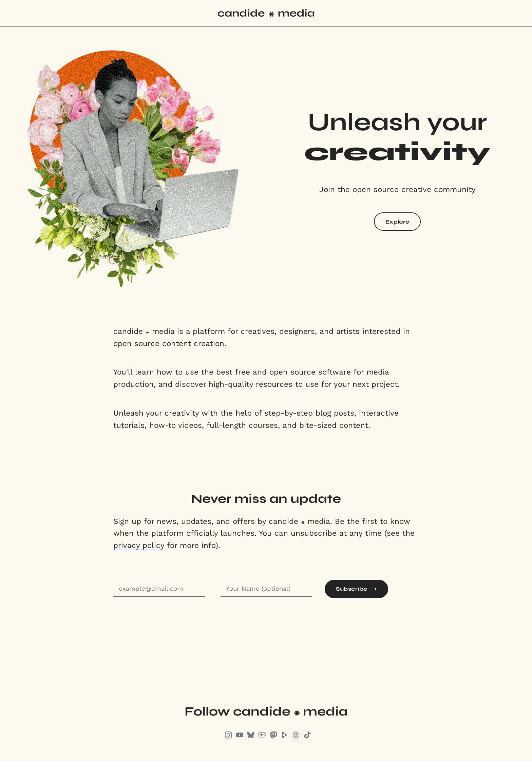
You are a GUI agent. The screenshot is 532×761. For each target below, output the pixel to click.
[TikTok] (307, 736)
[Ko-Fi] (262, 736)
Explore (397, 222)
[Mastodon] (273, 736)
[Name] (267, 589)
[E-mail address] (159, 589)
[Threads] (296, 736)
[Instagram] (228, 736)
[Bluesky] (251, 736)
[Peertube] (285, 736)
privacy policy (139, 545)
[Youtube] (240, 736)
